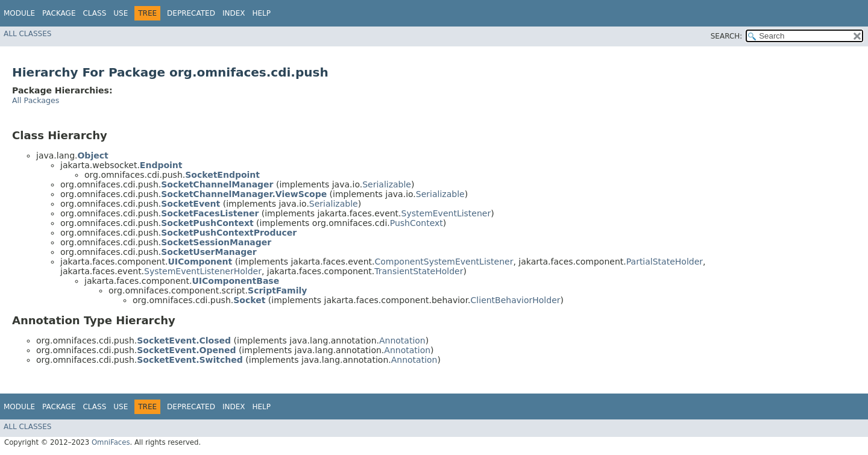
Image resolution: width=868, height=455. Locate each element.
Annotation (402, 340)
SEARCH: (727, 36)
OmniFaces (111, 442)
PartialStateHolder (665, 262)
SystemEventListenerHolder (203, 271)
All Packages (36, 100)
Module (19, 13)
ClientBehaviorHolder (516, 300)
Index (234, 13)
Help (261, 13)
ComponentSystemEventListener (444, 262)
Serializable (387, 184)
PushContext (417, 223)
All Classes (27, 34)
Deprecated (191, 13)
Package (59, 13)
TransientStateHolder (419, 271)
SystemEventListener (446, 213)
